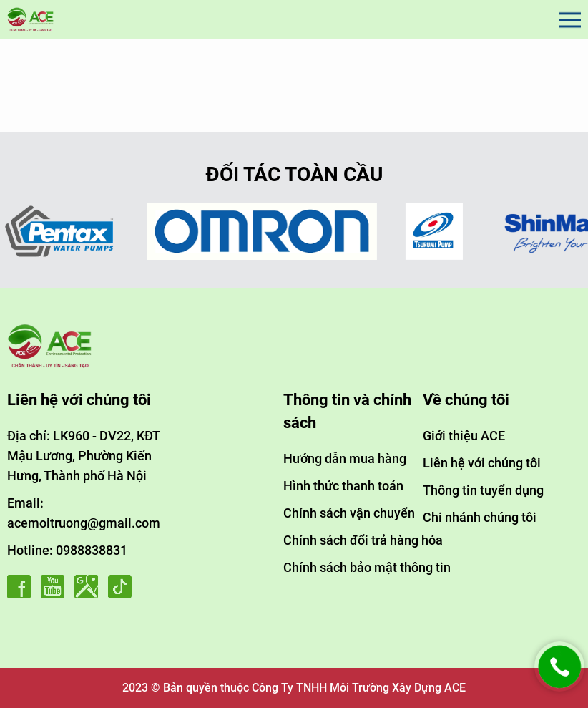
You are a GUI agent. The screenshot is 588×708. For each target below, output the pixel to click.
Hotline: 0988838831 (67, 550)
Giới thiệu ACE (464, 436)
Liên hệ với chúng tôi (482, 463)
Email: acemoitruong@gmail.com (84, 513)
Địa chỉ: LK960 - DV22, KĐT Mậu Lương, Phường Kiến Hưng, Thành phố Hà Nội (83, 456)
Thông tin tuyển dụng (483, 490)
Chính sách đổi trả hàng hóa (363, 540)
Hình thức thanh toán (343, 486)
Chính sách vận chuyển (349, 513)
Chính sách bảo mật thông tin (367, 567)
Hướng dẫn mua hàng (345, 459)
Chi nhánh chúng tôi (480, 517)
